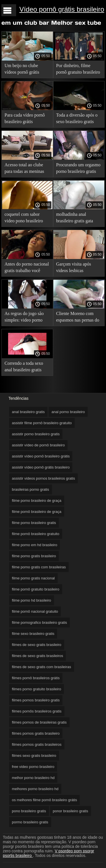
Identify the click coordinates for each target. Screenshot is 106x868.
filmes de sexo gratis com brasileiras (42, 667)
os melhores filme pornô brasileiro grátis (44, 800)
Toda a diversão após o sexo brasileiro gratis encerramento (77, 119)
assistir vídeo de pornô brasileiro (38, 445)
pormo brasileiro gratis (30, 822)
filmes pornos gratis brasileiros (37, 744)
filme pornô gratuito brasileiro (36, 589)
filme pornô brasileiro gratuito (36, 534)
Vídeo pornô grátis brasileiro (62, 9)
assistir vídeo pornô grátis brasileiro (41, 467)
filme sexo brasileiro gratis (33, 634)
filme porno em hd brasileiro (34, 545)
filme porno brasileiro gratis (34, 523)
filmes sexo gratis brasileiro (34, 756)
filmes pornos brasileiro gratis (36, 700)
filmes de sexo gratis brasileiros (37, 656)
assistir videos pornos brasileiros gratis (43, 478)
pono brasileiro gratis (29, 811)
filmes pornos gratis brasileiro (36, 733)
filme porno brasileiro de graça (37, 501)
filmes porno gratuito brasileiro (36, 689)
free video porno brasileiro (33, 767)
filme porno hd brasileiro (32, 600)
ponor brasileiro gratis (71, 811)
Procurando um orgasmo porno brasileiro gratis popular (78, 169)
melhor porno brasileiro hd (33, 778)
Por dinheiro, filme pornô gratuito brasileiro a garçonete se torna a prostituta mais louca (78, 70)
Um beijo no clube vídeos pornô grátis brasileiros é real (22, 70)
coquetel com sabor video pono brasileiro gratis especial (24, 218)
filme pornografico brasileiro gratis (39, 622)
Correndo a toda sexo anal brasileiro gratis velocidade (24, 367)
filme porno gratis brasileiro (34, 556)
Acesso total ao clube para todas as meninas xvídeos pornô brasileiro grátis (27, 169)
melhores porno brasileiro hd (35, 789)
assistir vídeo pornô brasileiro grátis (41, 456)
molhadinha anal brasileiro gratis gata (75, 217)
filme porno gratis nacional (33, 578)
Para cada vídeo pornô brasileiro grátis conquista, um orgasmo (26, 119)
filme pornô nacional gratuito (35, 611)
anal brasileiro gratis (28, 412)
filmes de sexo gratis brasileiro (37, 645)
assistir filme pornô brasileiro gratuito (42, 423)
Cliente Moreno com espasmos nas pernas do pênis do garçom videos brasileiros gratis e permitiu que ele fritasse (78, 318)
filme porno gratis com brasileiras (39, 567)
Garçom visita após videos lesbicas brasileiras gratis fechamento (74, 268)
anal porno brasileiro (68, 412)
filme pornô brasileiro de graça (37, 512)
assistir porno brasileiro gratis (36, 434)
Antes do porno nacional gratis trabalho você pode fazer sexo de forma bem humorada (27, 268)
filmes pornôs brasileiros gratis (37, 711)
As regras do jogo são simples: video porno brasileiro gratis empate (26, 318)
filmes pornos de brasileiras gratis (39, 722)
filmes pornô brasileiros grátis (36, 678)
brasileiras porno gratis (31, 489)
